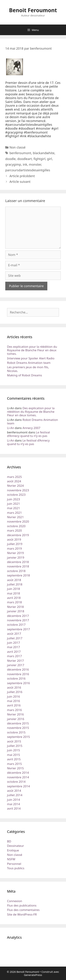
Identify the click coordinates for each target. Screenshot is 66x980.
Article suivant (20, 182)
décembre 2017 (18, 616)
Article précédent (22, 176)
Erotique (13, 850)
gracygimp (13, 164)
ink (25, 164)
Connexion (15, 901)
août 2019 (14, 539)
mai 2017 (13, 647)
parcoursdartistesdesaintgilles (28, 170)
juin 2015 (13, 750)
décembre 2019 (18, 535)
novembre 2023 (18, 490)
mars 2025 (14, 477)
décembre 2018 (18, 562)
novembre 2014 (18, 777)
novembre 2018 (18, 566)
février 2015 (15, 768)
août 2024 (14, 481)
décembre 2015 (18, 723)
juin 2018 (13, 589)
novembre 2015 (18, 728)
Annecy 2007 (32, 428)
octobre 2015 (16, 732)
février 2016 (15, 714)
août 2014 (14, 791)
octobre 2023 (16, 495)
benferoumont (20, 153)
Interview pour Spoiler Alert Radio (31, 358)
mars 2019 (14, 548)
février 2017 (15, 661)
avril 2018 (14, 598)
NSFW (11, 859)
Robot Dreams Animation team (29, 363)
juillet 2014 (15, 795)
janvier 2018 (16, 611)
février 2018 (15, 607)
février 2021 (15, 517)
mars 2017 (14, 656)
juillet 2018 (15, 584)
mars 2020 (14, 530)
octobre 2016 (16, 678)
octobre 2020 (16, 526)
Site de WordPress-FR (22, 914)
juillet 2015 (15, 746)
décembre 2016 (18, 669)
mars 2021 (14, 513)
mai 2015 (13, 755)
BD (9, 841)
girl (49, 159)
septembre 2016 (18, 683)
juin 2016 (13, 696)
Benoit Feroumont (33, 10)
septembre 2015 (18, 737)
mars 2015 (14, 764)
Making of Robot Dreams (25, 375)
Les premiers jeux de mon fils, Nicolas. (28, 369)
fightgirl (40, 159)
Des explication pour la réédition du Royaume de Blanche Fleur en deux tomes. (32, 350)
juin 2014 (13, 800)
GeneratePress (33, 975)
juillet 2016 (15, 692)
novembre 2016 (18, 674)
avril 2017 (14, 652)
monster (35, 164)
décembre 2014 (18, 773)
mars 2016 (14, 710)
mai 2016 (13, 701)
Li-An (11, 428)
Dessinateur (15, 846)
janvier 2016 (16, 719)
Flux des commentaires (23, 910)
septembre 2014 (18, 786)
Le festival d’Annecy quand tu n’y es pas (28, 434)
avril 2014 (14, 808)
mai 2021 (13, 508)
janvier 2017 (16, 665)
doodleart (25, 159)
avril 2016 (14, 705)
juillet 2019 (15, 544)
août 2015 (14, 741)
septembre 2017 (18, 629)
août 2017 (14, 634)
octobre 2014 (16, 782)
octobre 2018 (16, 571)
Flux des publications (22, 905)
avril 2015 (14, 759)
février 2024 (15, 486)
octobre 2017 (16, 625)
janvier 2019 (16, 557)
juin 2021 (13, 504)
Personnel (14, 864)
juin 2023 (13, 499)
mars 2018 (14, 602)
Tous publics (16, 868)
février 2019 (15, 553)
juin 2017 (13, 643)
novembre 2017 (18, 620)
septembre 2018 (18, 575)
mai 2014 (13, 804)
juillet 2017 (15, 638)
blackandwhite (44, 153)
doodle (10, 159)
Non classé (18, 147)
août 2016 (14, 687)
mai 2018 (13, 593)
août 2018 (14, 580)
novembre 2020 (18, 521)
